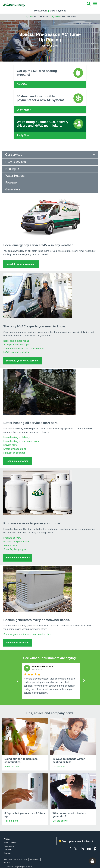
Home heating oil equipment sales (21, 441)
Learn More (24, 110)
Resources (9, 846)
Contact (7, 850)
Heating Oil (13, 169)
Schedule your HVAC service (23, 361)
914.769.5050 (69, 17)
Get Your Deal (50, 46)
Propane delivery (12, 538)
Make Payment (58, 11)
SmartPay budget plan (15, 449)
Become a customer (18, 461)
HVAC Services (16, 162)
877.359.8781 (41, 17)
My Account (41, 11)
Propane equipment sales (17, 542)
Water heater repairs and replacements (24, 349)
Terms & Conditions (21, 860)
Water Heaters (15, 176)
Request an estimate (14, 453)
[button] (92, 861)
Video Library (10, 843)
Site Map (7, 862)
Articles (7, 839)
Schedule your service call (21, 264)
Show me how (12, 767)
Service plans (10, 445)
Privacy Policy (35, 860)
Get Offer (22, 84)
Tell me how (59, 767)
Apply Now (24, 135)
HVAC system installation (16, 352)
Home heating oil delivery (17, 437)
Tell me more (11, 821)
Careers (7, 853)
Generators (13, 189)
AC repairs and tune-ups (16, 345)
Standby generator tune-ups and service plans (27, 634)
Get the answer (60, 821)
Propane (11, 182)
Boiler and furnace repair (16, 341)
